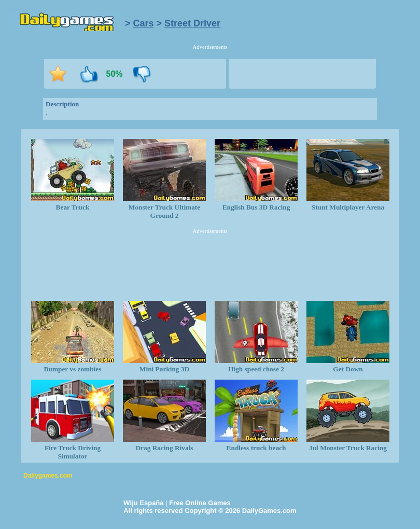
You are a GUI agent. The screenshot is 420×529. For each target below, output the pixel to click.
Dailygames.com (48, 476)
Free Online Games (200, 503)
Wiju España (143, 503)
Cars (144, 23)
